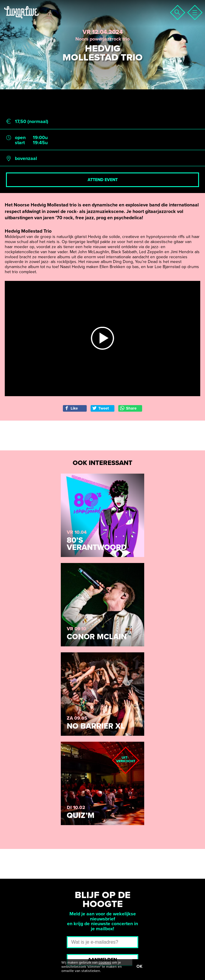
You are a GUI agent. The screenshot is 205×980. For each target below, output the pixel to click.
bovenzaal (26, 159)
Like (71, 408)
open (20, 138)
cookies (105, 962)
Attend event (103, 180)
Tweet (100, 408)
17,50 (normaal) (32, 122)
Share (128, 408)
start (20, 143)
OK (139, 966)
